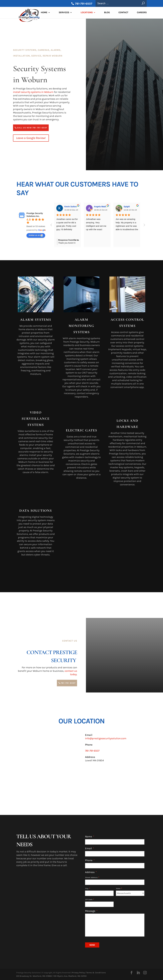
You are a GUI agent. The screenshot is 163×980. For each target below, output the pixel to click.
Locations (87, 13)
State (118, 889)
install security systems (33, 92)
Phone (90, 860)
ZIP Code (89, 900)
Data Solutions (36, 511)
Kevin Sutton (70, 207)
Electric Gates (81, 430)
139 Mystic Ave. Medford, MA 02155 (70, 976)
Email (90, 848)
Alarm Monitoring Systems (81, 326)
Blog (107, 13)
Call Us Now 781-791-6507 (32, 128)
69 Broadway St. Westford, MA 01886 (34, 976)
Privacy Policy (78, 973)
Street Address (91, 878)
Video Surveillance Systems (36, 419)
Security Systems (25, 50)
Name (90, 837)
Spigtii (127, 207)
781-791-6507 (83, 4)
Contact (123, 13)
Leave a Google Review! (31, 138)
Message (91, 911)
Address (91, 872)
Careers (142, 13)
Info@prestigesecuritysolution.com (106, 738)
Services (64, 13)
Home (44, 13)
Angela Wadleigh (102, 207)
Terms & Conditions (96, 973)
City (87, 889)
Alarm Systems (36, 320)
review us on (36, 235)
